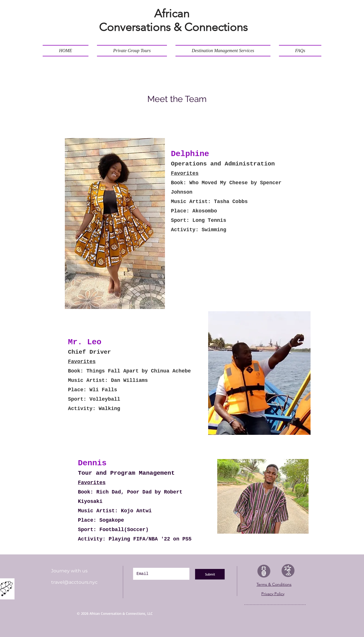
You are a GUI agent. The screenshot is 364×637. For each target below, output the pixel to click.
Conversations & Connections (173, 27)
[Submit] (210, 574)
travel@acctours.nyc (74, 582)
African (173, 13)
